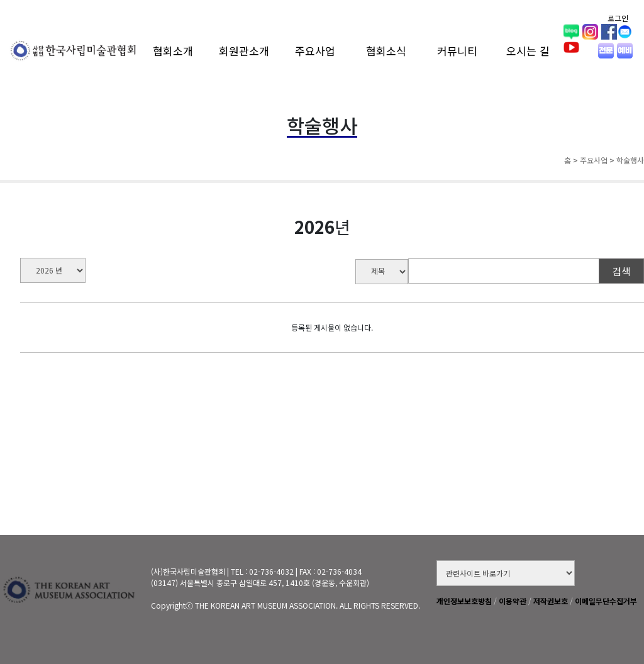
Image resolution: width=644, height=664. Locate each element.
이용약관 (513, 601)
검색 (621, 271)
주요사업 (315, 51)
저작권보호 (551, 601)
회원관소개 (244, 51)
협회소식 (386, 51)
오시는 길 (528, 51)
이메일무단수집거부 (606, 601)
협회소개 (173, 51)
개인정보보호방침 (464, 601)
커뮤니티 (457, 51)
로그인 (618, 18)
